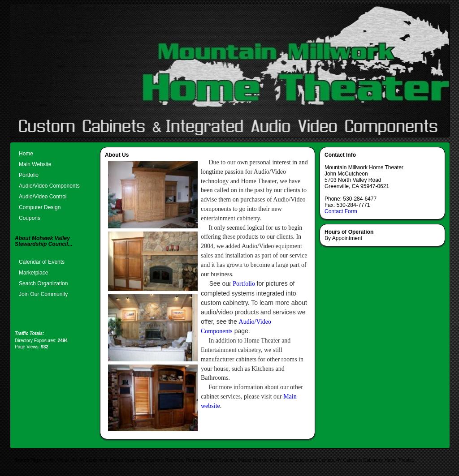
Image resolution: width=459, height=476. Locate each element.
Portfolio (29, 175)
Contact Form (341, 211)
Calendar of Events (42, 262)
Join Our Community (43, 294)
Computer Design (40, 207)
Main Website (35, 164)
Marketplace (33, 273)
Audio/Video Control (43, 197)
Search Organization (43, 283)
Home (26, 154)
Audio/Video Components (49, 186)
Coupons (30, 218)
